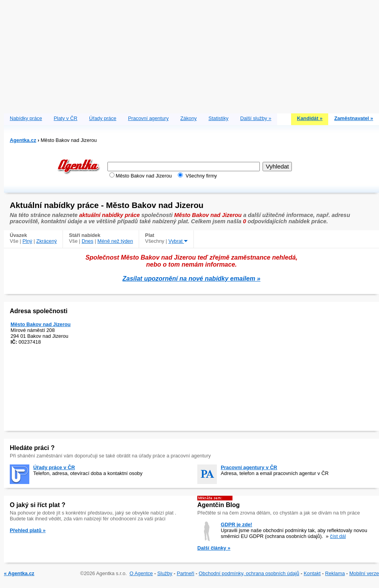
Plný (28, 241)
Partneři (185, 573)
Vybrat (178, 241)
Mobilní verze (364, 573)
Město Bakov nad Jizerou (41, 324)
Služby (165, 573)
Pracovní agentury (148, 118)
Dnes (88, 241)
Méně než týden (115, 241)
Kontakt (312, 573)
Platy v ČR (66, 118)
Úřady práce (103, 118)
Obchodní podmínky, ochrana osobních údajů (249, 573)
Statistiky (219, 118)
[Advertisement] (191, 55)
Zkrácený (47, 241)
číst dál (338, 536)
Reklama (335, 573)
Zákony (189, 118)
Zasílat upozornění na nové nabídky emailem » (192, 279)
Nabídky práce (26, 118)
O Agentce (141, 573)
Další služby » (256, 118)
